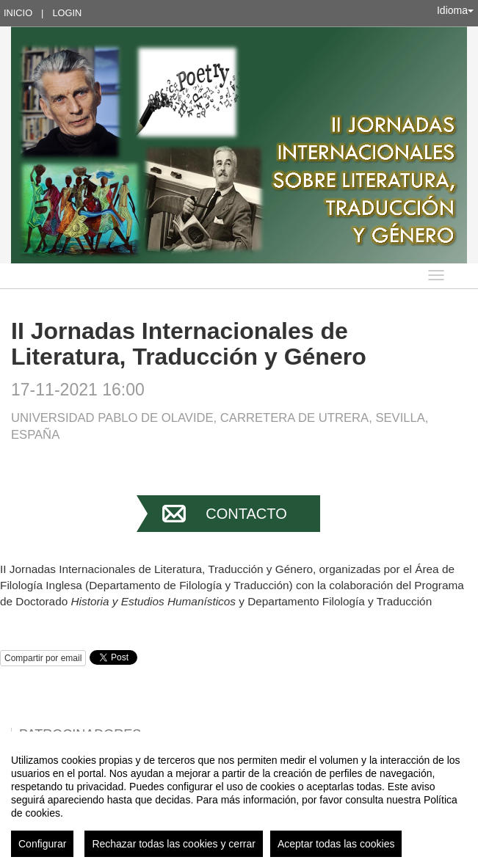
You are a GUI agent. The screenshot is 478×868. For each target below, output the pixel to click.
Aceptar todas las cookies (336, 844)
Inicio (18, 13)
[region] (239, 800)
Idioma (455, 10)
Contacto (246, 514)
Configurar (42, 844)
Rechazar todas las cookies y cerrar (174, 844)
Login (67, 13)
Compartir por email (43, 658)
